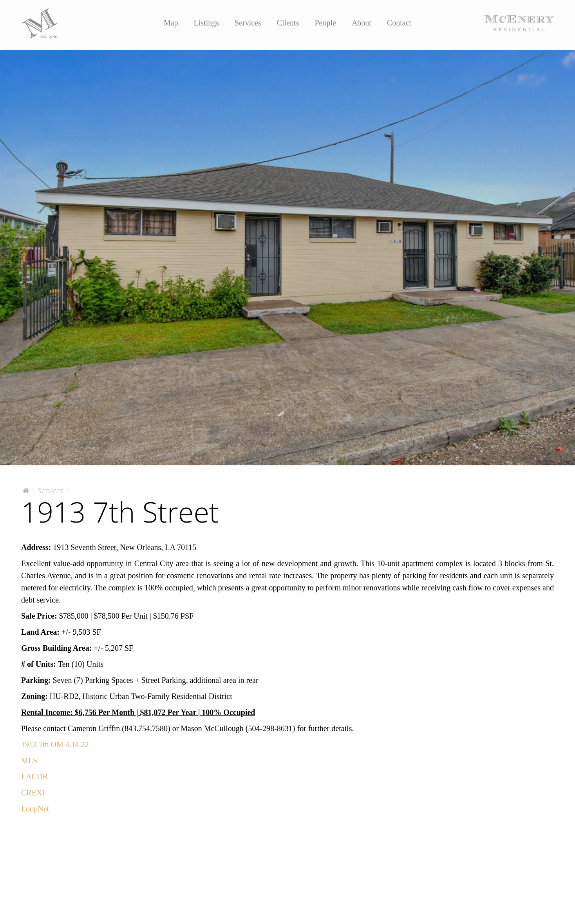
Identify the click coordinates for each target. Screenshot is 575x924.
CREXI (33, 793)
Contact (399, 23)
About (362, 23)
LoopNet (35, 809)
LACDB (34, 777)
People (325, 23)
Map (171, 23)
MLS (29, 761)
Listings (206, 23)
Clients (288, 23)
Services (248, 23)
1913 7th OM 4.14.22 (55, 744)
